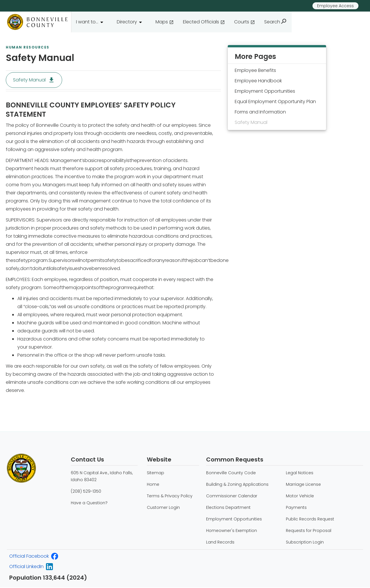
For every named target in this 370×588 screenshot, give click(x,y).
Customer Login (163, 507)
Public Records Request (310, 519)
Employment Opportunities (234, 519)
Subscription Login (305, 542)
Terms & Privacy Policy (170, 496)
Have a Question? (89, 503)
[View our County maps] (165, 22)
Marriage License (303, 484)
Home (153, 484)
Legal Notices (300, 473)
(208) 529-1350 (86, 491)
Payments (296, 507)
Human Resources (28, 47)
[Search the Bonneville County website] (276, 22)
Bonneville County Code (231, 473)
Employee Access (335, 6)
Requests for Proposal (309, 531)
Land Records (220, 542)
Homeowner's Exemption (232, 531)
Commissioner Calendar (232, 496)
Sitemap (156, 473)
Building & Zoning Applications (237, 484)
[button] (92, 22)
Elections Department (228, 507)
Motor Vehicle (300, 496)
